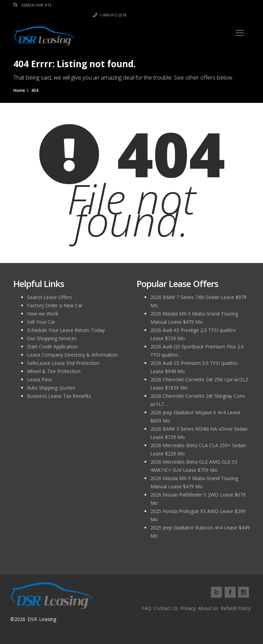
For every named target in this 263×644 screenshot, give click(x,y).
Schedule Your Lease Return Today (66, 330)
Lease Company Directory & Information (72, 355)
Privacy (188, 608)
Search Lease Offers (49, 297)
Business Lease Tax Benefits (59, 396)
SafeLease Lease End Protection (63, 363)
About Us (208, 608)
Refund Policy (236, 608)
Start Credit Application (52, 347)
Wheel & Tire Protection (54, 371)
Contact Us (166, 608)
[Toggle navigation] (240, 23)
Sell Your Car (41, 322)
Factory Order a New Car (55, 305)
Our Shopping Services (52, 338)
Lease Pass (40, 379)
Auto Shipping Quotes (51, 388)
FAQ (147, 608)
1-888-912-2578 (233, 5)
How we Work (43, 314)
